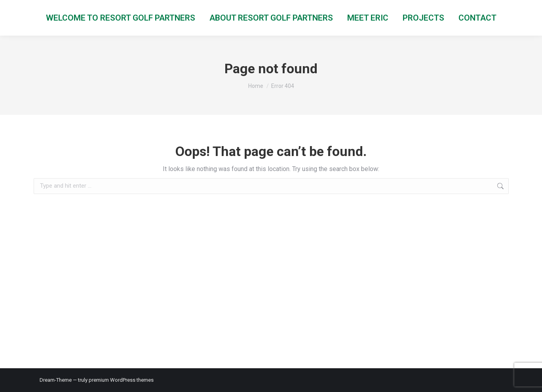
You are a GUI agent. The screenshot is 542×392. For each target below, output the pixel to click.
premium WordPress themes (121, 380)
